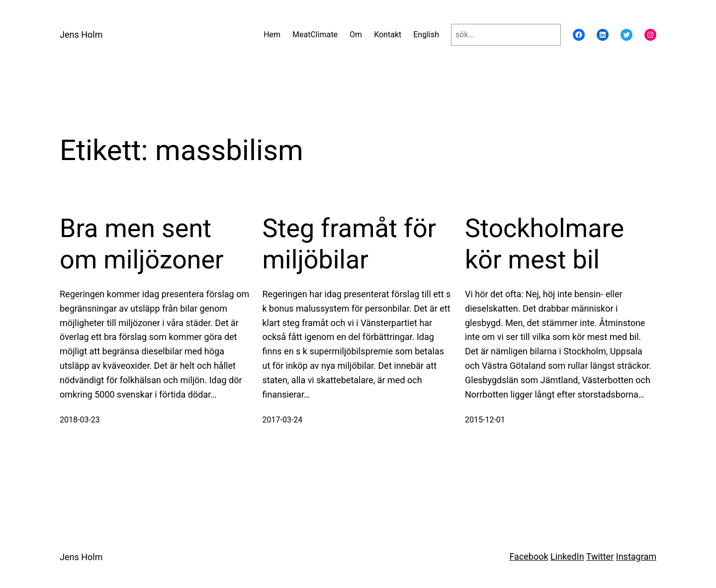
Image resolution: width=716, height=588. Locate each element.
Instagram (636, 556)
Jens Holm (81, 35)
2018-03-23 (80, 420)
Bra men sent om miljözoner (142, 244)
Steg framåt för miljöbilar (350, 244)
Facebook (529, 556)
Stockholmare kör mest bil (544, 244)
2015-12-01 (485, 420)
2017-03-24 (283, 420)
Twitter (600, 556)
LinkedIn (567, 556)
